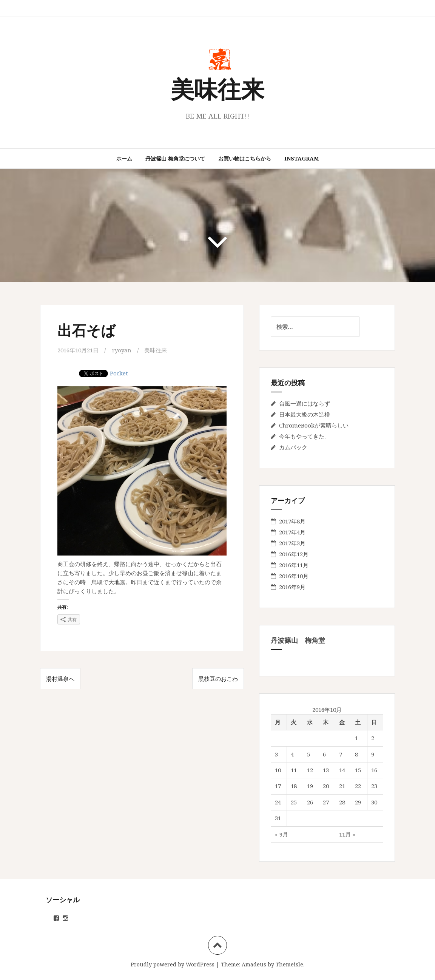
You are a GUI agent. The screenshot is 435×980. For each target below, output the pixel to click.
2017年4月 (292, 532)
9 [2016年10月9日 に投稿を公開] (373, 754)
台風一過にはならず (305, 403)
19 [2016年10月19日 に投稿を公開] (310, 786)
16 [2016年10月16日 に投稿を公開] (374, 770)
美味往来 (217, 88)
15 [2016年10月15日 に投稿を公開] (358, 770)
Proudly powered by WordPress (173, 964)
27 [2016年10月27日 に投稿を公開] (326, 802)
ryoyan (122, 350)
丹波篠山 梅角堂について (175, 158)
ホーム (124, 158)
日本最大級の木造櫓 (305, 414)
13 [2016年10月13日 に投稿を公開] (326, 770)
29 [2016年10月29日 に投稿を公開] (358, 802)
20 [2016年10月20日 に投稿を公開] (326, 786)
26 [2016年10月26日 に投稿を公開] (310, 802)
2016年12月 (294, 554)
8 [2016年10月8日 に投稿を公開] (356, 754)
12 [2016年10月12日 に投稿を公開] (310, 770)
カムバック (293, 447)
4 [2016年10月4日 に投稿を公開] (292, 754)
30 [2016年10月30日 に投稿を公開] (374, 802)
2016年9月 (292, 587)
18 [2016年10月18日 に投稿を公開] (294, 786)
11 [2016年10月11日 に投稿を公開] (294, 770)
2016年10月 (294, 576)
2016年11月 (294, 565)
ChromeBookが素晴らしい (314, 425)
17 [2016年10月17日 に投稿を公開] (278, 786)
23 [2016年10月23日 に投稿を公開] (374, 786)
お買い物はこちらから (245, 158)
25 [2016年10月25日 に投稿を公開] (294, 802)
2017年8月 (292, 521)
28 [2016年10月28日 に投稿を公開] (342, 802)
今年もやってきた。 (305, 436)
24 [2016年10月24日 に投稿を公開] (278, 802)
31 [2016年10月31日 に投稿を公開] (278, 818)
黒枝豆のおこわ (218, 679)
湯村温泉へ (60, 679)
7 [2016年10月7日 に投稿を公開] (341, 754)
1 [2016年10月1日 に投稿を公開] (356, 738)
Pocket (119, 373)
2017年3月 (292, 543)
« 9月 (282, 834)
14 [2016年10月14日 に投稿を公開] (342, 770)
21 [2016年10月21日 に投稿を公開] (342, 786)
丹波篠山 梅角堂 (298, 640)
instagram (302, 158)
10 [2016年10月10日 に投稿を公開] (278, 770)
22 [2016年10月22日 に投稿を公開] (358, 786)
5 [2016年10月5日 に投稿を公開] (309, 754)
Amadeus (254, 964)
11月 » (347, 834)
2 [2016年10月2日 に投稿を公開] (373, 738)
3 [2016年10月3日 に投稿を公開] (276, 754)
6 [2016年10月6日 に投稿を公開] (324, 754)
